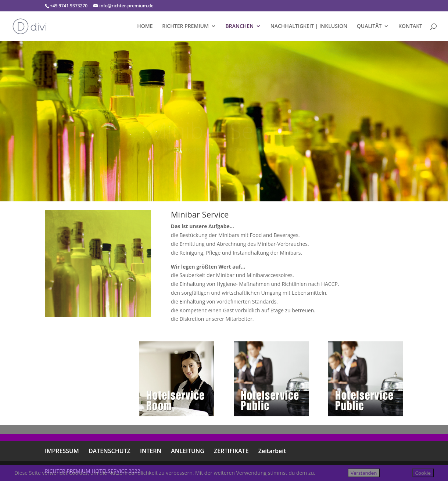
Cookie (423, 473)
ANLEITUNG (188, 451)
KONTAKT (410, 26)
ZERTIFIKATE (231, 451)
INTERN (151, 451)
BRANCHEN (240, 26)
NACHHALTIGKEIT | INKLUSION (309, 26)
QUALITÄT (369, 26)
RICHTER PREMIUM (185, 26)
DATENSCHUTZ (110, 451)
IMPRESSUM (62, 451)
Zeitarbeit (272, 451)
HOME (145, 26)
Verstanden (364, 473)
